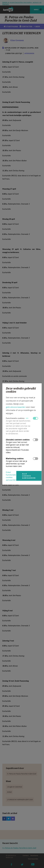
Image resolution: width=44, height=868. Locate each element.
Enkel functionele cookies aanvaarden (11, 476)
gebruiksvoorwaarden (16, 407)
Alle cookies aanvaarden (29, 476)
